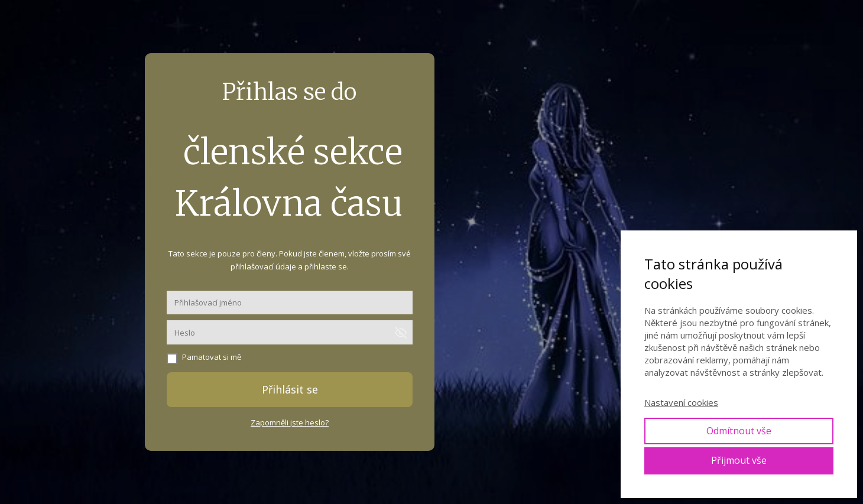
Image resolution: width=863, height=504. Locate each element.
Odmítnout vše (739, 431)
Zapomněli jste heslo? (290, 422)
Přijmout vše (739, 460)
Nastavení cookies (681, 402)
